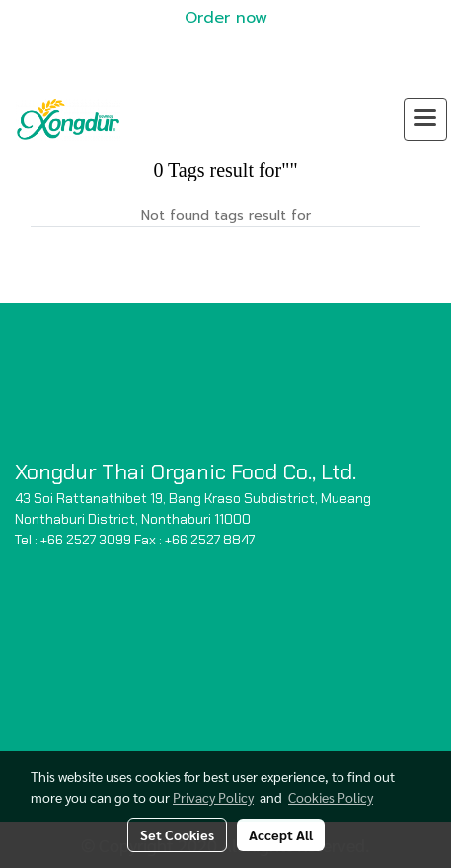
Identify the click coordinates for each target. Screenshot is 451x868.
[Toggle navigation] (425, 119)
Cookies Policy (331, 797)
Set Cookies (177, 834)
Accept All (281, 834)
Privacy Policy (213, 797)
